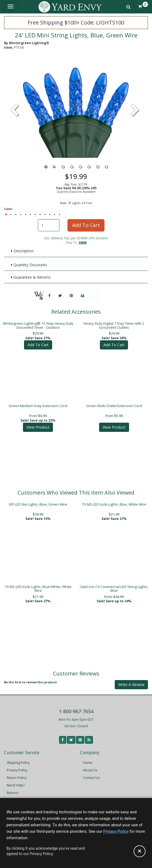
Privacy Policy (17, 766)
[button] (135, 111)
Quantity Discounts (29, 265)
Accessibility (16, 797)
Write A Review (131, 681)
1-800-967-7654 (76, 708)
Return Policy (17, 774)
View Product (38, 423)
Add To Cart (86, 225)
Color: (9, 209)
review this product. (42, 678)
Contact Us (91, 774)
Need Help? (16, 781)
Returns (13, 789)
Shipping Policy (18, 759)
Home (88, 759)
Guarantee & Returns (31, 277)
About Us (90, 766)
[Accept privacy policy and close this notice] (140, 851)
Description (22, 251)
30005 (83, 242)
